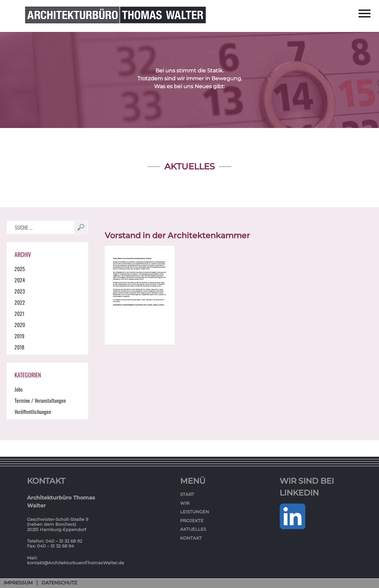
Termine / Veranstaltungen (40, 400)
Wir (185, 503)
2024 (20, 280)
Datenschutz (59, 583)
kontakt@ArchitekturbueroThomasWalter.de (76, 563)
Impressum (18, 583)
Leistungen (195, 512)
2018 (19, 347)
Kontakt (191, 538)
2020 (20, 325)
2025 (20, 269)
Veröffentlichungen (33, 412)
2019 (19, 336)
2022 (20, 302)
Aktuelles (193, 529)
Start (187, 494)
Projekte (192, 521)
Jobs (19, 389)
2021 (19, 314)
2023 (20, 291)
